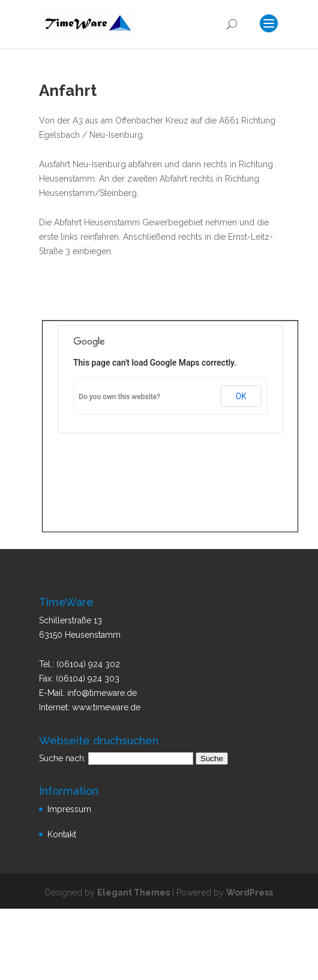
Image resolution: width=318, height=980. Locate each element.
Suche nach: (62, 758)
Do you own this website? (119, 397)
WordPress (250, 892)
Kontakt (62, 834)
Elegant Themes (133, 892)
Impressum (69, 809)
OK (241, 396)
